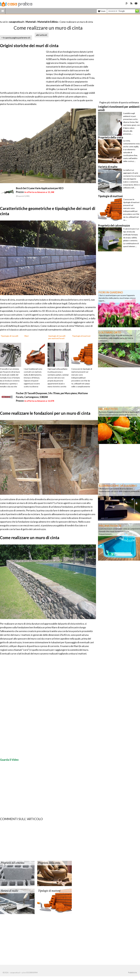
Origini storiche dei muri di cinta (29, 46)
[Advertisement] (31, 18)
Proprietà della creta (49, 863)
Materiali (31, 22)
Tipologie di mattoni (49, 891)
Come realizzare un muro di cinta (30, 538)
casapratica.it (16, 22)
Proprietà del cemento (12, 863)
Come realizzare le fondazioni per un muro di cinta (45, 413)
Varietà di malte (9, 891)
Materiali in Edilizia (48, 22)
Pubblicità (132, 973)
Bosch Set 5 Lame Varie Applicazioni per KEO (40, 188)
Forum (102, 11)
